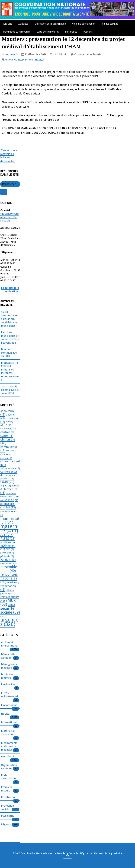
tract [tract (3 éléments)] (4, 617)
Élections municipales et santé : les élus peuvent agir (10, 338)
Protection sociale (7, 808)
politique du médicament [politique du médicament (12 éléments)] (8, 546)
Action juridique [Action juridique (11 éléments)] (10, 420)
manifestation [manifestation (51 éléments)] (10, 521)
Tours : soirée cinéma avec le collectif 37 (10, 390)
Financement (9, 705)
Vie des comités (110, 24)
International (9, 723)
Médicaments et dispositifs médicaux (9, 747)
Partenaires (71, 32)
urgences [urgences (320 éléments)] (9, 622)
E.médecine (8, 685)
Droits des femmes (7, 676)
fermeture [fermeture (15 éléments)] (9, 491)
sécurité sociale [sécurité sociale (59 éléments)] (10, 610)
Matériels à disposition (8, 733)
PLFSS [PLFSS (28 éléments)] (8, 539)
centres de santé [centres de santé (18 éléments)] (7, 434)
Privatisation (9, 797)
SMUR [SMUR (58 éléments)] (8, 603)
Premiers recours (7, 789)
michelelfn (12, 54)
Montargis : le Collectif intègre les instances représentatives (10, 371)
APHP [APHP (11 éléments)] (6, 425)
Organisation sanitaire (9, 767)
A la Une (8, 24)
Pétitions (88, 32)
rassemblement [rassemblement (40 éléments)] (9, 569)
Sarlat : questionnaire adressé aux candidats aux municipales (9, 319)
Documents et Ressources (17, 32)
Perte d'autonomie (9, 777)
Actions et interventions (19, 60)
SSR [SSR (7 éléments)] (11, 605)
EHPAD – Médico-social (9, 695)
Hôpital (39, 60)
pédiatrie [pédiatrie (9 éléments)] (7, 556)
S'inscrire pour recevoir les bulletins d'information (9, 156)
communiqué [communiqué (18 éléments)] (9, 449)
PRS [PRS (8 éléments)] (10, 549)
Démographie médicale (9, 666)
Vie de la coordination (84, 24)
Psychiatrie (8, 816)
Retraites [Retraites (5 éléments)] (13, 582)
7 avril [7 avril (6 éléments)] (11, 415)
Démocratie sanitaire (8, 656)
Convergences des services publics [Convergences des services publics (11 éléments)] (9, 475)
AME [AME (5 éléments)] (9, 422)
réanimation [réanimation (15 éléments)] (8, 588)
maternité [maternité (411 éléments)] (9, 529)
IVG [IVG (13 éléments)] (11, 507)
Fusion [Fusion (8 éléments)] (9, 500)
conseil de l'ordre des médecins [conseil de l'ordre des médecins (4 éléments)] (8, 454)
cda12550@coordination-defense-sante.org (10, 217)
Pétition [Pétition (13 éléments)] (8, 560)
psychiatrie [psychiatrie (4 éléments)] (7, 553)
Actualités (23, 24)
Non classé (8, 757)
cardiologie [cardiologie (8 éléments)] (8, 429)
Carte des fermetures (48, 32)
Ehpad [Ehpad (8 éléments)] (6, 486)
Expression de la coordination (50, 24)
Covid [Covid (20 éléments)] (7, 482)
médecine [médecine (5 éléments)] (7, 535)
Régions (6, 825)
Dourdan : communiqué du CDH (9, 353)
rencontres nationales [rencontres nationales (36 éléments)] (9, 578)
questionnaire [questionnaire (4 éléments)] (8, 563)
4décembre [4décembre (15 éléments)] (7, 413)
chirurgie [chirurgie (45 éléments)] (8, 441)
